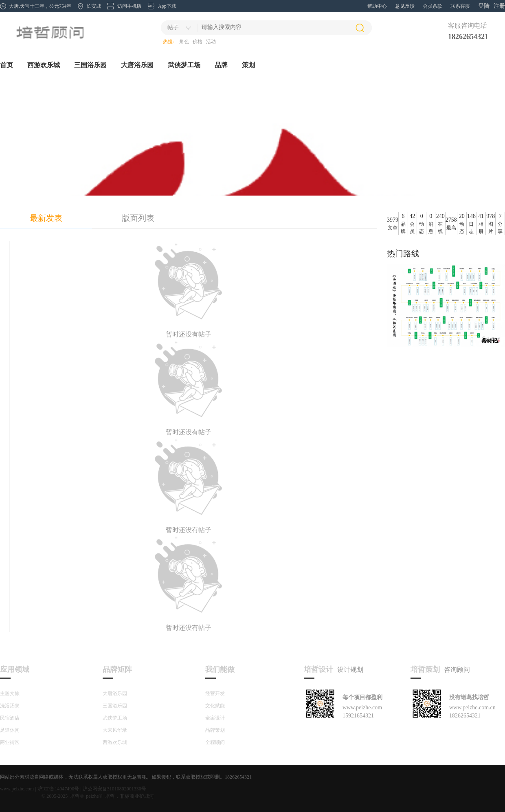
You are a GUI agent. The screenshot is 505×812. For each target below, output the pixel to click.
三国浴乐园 (90, 65)
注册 (499, 6)
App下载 (167, 6)
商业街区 (10, 742)
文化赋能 (215, 706)
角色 (184, 42)
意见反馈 (405, 6)
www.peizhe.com (17, 789)
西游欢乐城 (44, 65)
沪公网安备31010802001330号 (114, 789)
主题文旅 (10, 693)
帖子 (173, 28)
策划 (248, 65)
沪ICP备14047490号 (58, 789)
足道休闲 (10, 730)
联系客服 (460, 6)
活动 (211, 42)
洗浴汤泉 (10, 706)
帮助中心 (377, 6)
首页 (7, 65)
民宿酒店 (10, 718)
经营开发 (215, 693)
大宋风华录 (115, 730)
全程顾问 (215, 742)
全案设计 (215, 718)
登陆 (484, 6)
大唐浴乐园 (137, 65)
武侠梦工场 (184, 65)
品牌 (221, 65)
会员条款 (433, 6)
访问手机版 (130, 6)
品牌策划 (215, 730)
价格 (198, 42)
